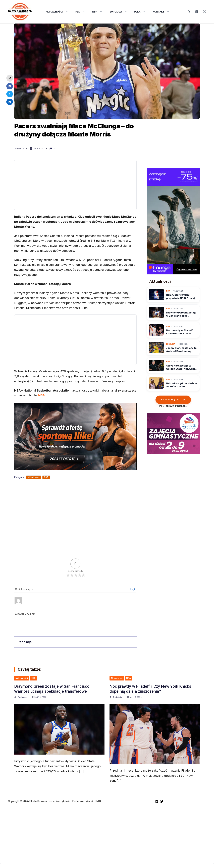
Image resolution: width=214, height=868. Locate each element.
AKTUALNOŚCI (57, 12)
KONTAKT (161, 12)
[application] (66, 12)
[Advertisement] (75, 185)
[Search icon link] (189, 12)
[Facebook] (197, 12)
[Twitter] (204, 12)
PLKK (140, 12)
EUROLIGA (118, 12)
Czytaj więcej (173, 400)
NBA (97, 12)
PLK (80, 12)
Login (133, 589)
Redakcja (19, 148)
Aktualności (34, 477)
